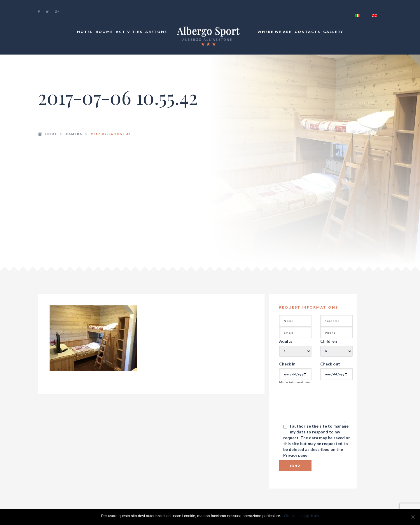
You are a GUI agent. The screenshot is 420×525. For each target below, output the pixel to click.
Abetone (156, 32)
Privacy (291, 455)
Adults (286, 341)
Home (51, 134)
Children (329, 341)
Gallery (333, 32)
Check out (330, 364)
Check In (287, 364)
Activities (129, 32)
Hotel (85, 32)
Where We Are (275, 32)
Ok (287, 516)
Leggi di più (309, 516)
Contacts (307, 32)
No (294, 516)
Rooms (104, 32)
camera (74, 134)
